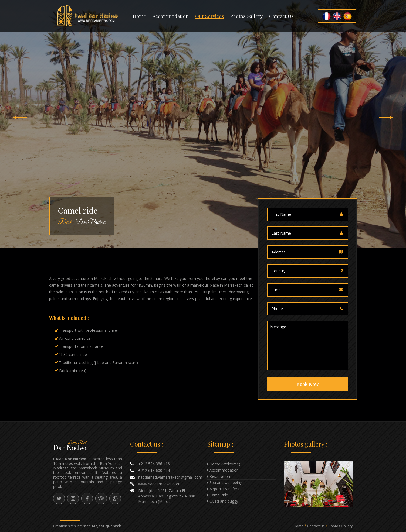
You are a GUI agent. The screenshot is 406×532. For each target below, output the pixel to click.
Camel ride (219, 495)
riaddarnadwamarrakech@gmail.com (170, 477)
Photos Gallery (341, 526)
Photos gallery (246, 16)
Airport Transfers (224, 489)
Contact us (281, 16)
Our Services (209, 16)
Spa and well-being (226, 483)
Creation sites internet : (88, 526)
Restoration (220, 476)
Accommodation (171, 16)
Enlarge (318, 484)
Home (139, 16)
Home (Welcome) (225, 464)
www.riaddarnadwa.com (159, 484)
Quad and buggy (224, 501)
